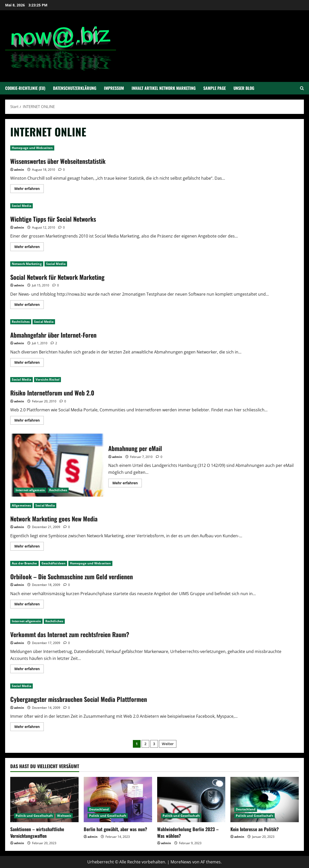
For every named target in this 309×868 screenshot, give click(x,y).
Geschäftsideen (54, 563)
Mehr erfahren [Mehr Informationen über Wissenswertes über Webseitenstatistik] (29, 189)
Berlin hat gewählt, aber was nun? (115, 829)
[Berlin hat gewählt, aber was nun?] (118, 800)
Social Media (22, 206)
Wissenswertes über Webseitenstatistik (58, 161)
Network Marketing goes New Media (54, 519)
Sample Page (215, 88)
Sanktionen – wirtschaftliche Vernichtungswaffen (37, 832)
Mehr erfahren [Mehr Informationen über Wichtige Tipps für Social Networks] (29, 248)
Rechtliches (21, 322)
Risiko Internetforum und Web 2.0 (52, 393)
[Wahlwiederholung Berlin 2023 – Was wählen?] (191, 800)
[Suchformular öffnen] (302, 88)
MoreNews (181, 862)
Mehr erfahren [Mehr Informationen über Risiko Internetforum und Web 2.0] (29, 421)
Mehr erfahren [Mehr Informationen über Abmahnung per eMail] (127, 484)
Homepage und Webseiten (32, 148)
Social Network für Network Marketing (57, 277)
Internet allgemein (30, 490)
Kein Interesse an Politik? (255, 829)
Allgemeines (21, 505)
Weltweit (64, 816)
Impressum (114, 88)
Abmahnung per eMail (57, 465)
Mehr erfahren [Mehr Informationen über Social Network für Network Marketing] (29, 305)
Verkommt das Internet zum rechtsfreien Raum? (70, 634)
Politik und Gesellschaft (34, 816)
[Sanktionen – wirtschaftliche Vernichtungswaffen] (44, 800)
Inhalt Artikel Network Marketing (164, 88)
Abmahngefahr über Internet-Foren (53, 335)
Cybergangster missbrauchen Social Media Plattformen (79, 699)
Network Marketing (27, 264)
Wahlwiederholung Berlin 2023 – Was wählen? (188, 832)
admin (19, 170)
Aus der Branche (24, 563)
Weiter (168, 744)
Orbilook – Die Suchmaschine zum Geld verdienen (72, 576)
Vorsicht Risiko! (47, 379)
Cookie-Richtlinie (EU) (25, 88)
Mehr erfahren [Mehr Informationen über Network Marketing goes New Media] (29, 547)
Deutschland (99, 809)
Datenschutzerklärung (75, 88)
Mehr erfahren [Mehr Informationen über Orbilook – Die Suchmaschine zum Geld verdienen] (29, 605)
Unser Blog (244, 88)
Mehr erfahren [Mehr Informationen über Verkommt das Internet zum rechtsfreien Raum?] (29, 670)
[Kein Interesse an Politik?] (265, 800)
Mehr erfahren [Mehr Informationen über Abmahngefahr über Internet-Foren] (29, 363)
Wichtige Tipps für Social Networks (53, 219)
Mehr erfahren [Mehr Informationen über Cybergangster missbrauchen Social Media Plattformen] (29, 727)
